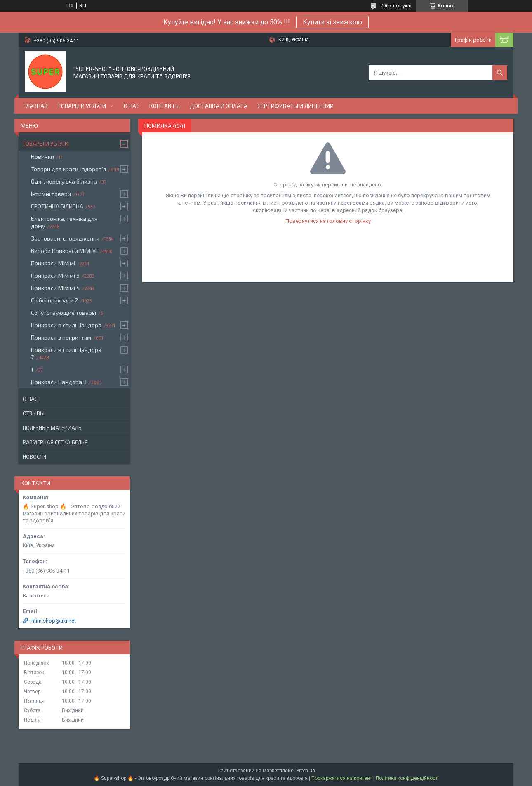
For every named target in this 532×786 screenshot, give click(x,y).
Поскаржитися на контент (342, 778)
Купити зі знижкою (332, 22)
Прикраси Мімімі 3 (55, 275)
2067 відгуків (396, 6)
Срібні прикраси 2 (54, 300)
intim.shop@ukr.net (53, 621)
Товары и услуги (82, 106)
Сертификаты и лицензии (295, 106)
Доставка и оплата (219, 106)
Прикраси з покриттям (61, 337)
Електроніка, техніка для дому (64, 222)
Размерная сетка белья (55, 442)
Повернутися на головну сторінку (328, 221)
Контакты (165, 106)
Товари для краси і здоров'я (68, 169)
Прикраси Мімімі (53, 263)
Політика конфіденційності (407, 778)
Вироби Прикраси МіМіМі (64, 251)
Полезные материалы (53, 428)
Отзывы (34, 413)
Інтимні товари (51, 194)
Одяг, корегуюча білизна (64, 181)
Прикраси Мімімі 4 (55, 288)
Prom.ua (306, 771)
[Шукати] (500, 73)
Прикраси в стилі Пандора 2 (66, 353)
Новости (34, 457)
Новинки (42, 157)
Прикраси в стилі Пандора (66, 325)
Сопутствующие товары (64, 313)
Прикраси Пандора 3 (59, 382)
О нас (132, 106)
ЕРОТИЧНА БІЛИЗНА (57, 206)
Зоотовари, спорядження (65, 238)
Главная (35, 106)
